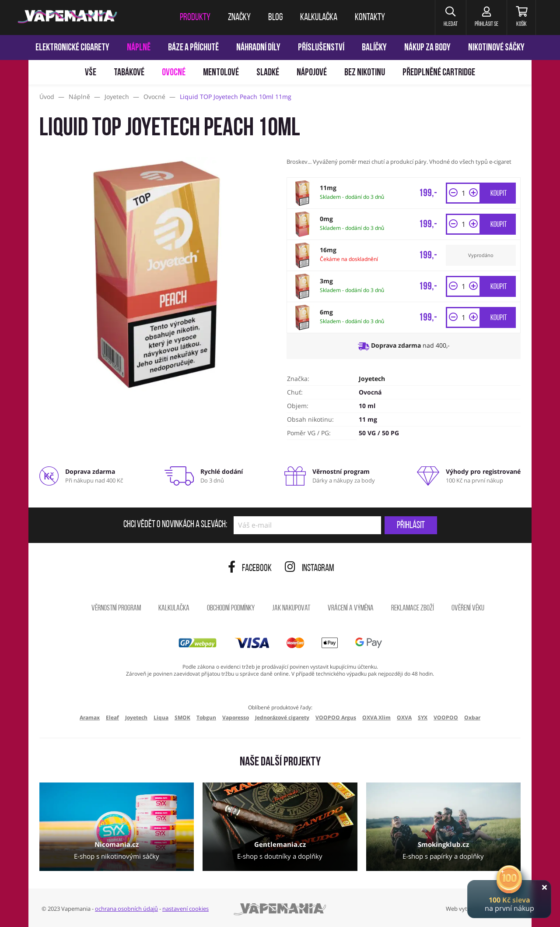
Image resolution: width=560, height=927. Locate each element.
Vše (91, 73)
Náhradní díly (258, 48)
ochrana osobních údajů (126, 909)
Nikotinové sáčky (496, 48)
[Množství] (463, 193)
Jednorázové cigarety (282, 717)
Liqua (161, 717)
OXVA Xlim (376, 717)
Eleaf (112, 717)
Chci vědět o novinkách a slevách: (175, 525)
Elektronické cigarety (72, 48)
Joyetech (372, 379)
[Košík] (521, 18)
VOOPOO (446, 717)
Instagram (310, 569)
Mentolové (221, 73)
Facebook (250, 569)
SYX (423, 717)
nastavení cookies (185, 909)
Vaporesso (236, 717)
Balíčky (374, 48)
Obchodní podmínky (231, 608)
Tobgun (206, 717)
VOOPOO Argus (336, 717)
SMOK (182, 717)
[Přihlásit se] (485, 18)
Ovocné (174, 73)
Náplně (139, 48)
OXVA (404, 717)
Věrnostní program (116, 608)
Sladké (268, 73)
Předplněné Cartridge (439, 73)
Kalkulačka (174, 608)
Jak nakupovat (291, 608)
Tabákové (129, 73)
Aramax (90, 717)
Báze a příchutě (193, 48)
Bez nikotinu (365, 73)
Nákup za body (427, 48)
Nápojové (312, 73)
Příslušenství (321, 48)
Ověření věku (468, 608)
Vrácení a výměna (351, 608)
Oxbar (472, 717)
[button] (448, 18)
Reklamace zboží (413, 608)
